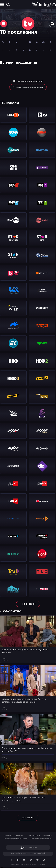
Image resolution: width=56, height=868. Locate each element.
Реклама (8, 835)
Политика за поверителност (16, 839)
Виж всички (28, 818)
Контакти (19, 835)
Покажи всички (28, 604)
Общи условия (32, 835)
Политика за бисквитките (42, 839)
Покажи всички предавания (28, 87)
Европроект (47, 835)
